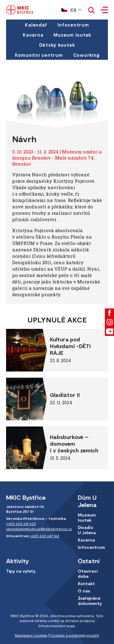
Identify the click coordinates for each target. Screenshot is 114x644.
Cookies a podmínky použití (75, 635)
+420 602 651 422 (21, 523)
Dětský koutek (57, 45)
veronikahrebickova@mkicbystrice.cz (39, 529)
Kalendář (36, 25)
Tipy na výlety (21, 571)
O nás (84, 591)
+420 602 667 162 (45, 536)
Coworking (86, 55)
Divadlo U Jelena (87, 530)
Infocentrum (73, 25)
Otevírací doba (88, 574)
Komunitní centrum (39, 55)
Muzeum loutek (72, 35)
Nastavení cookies (31, 635)
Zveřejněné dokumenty (90, 601)
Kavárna (33, 35)
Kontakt (86, 583)
